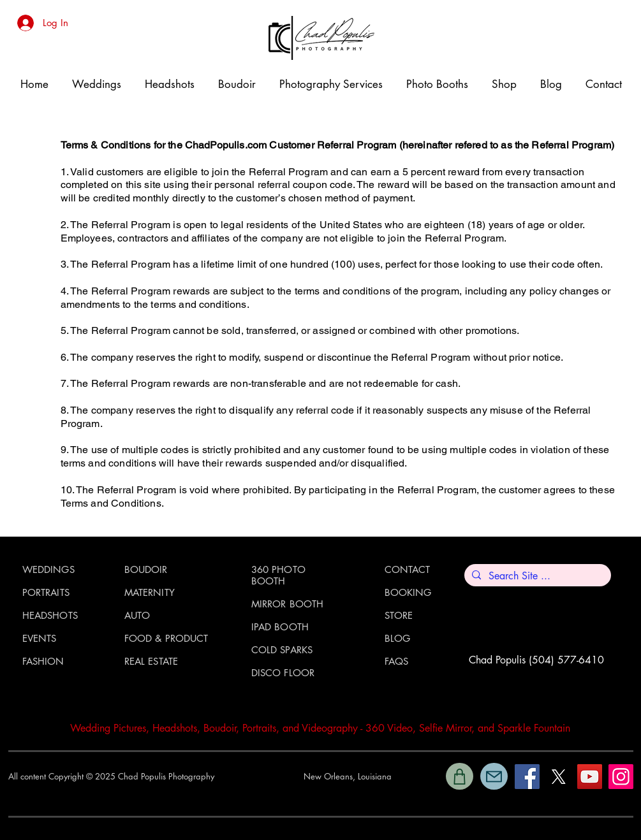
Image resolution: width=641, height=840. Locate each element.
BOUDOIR (146, 569)
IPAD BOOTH (280, 627)
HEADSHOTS (50, 615)
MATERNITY (150, 592)
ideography (334, 728)
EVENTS (40, 638)
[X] (558, 777)
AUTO (137, 615)
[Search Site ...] (536, 576)
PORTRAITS (46, 592)
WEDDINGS (48, 569)
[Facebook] (527, 777)
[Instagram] (621, 777)
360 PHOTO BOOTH (278, 575)
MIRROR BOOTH (288, 604)
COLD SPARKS (282, 650)
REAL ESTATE (151, 661)
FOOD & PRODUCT (166, 638)
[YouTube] (590, 777)
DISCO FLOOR (283, 673)
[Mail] (494, 776)
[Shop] (460, 776)
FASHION (43, 661)
